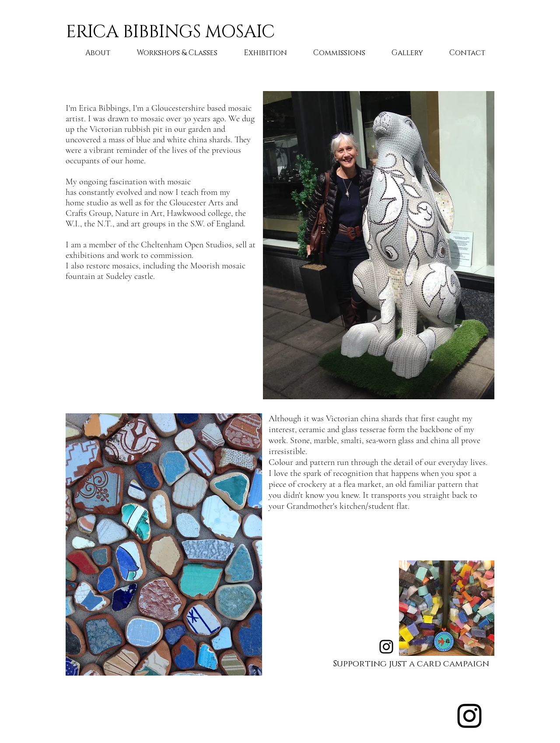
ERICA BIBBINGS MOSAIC (170, 32)
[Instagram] (386, 647)
